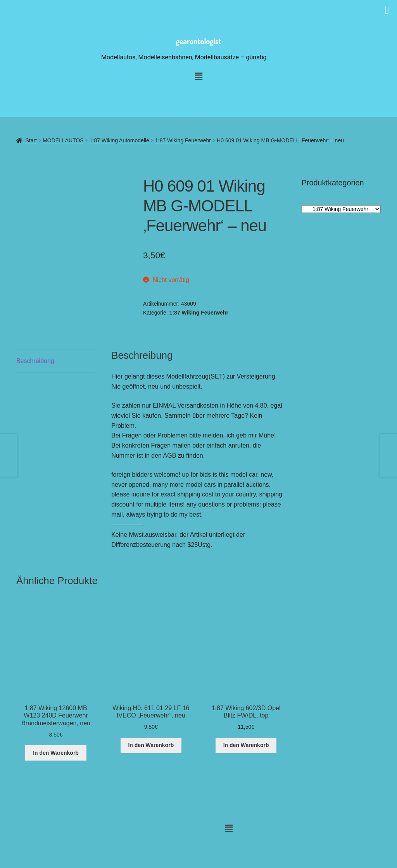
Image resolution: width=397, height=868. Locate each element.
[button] (229, 829)
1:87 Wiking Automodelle (119, 140)
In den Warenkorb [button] (56, 753)
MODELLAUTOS (63, 140)
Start (31, 140)
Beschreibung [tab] (35, 361)
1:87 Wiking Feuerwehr (183, 140)
